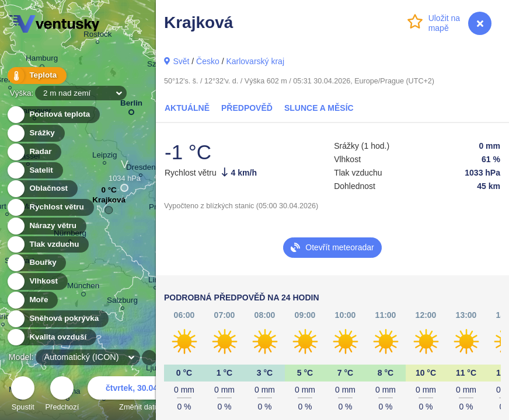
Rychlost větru (50, 207)
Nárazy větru (46, 226)
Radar (34, 152)
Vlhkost (37, 281)
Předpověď (247, 108)
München (83, 288)
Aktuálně (187, 108)
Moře (32, 300)
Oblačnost (42, 189)
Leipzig (105, 157)
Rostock (98, 36)
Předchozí (62, 395)
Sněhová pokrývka (57, 319)
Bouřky (36, 263)
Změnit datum (142, 395)
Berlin (131, 105)
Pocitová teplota (53, 115)
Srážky (35, 133)
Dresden (141, 169)
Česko (208, 61)
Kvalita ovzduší (51, 337)
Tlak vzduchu (48, 245)
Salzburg (122, 302)
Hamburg (42, 60)
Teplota (36, 76)
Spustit (23, 395)
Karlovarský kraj (255, 61)
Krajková (109, 203)
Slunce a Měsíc (319, 108)
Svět (181, 61)
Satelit (34, 171)
